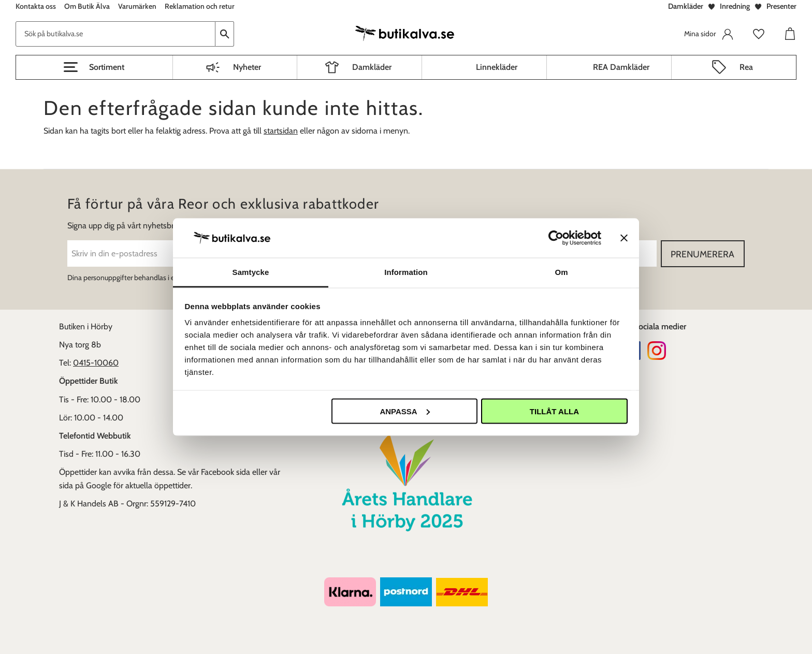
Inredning (735, 6)
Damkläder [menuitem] (372, 67)
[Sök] (225, 34)
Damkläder (686, 6)
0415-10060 (96, 363)
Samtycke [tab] (251, 272)
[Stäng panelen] (624, 238)
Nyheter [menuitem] (247, 67)
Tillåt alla (554, 411)
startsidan (281, 131)
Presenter (781, 6)
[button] (94, 67)
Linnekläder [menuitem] (497, 67)
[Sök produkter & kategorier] (115, 34)
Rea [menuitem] (746, 67)
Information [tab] (406, 272)
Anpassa (404, 411)
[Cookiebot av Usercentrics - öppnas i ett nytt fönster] (556, 238)
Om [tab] (561, 272)
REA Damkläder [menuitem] (621, 67)
